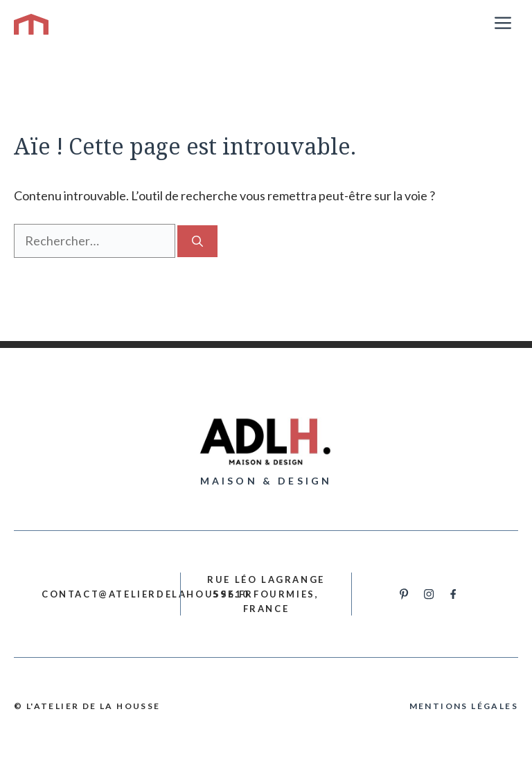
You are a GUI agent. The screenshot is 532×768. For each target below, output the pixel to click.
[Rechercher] (197, 241)
